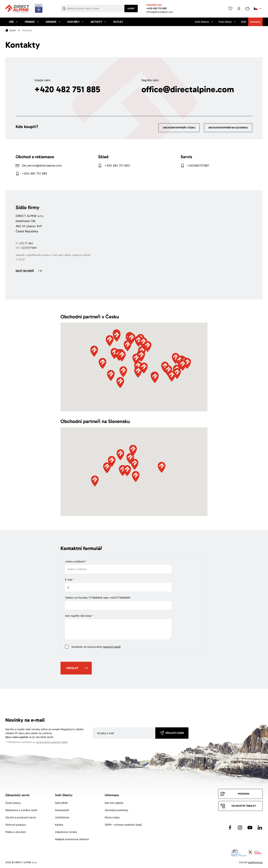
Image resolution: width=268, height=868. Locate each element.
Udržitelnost (62, 817)
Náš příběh (61, 803)
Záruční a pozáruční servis (21, 817)
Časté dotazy (13, 803)
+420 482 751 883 (117, 165)
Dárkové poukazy (16, 825)
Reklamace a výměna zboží (21, 810)
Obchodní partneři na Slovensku (228, 128)
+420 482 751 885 (156, 8)
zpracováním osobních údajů (52, 742)
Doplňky (75, 22)
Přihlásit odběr (175, 733)
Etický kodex (112, 817)
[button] (136, 359)
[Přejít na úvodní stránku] (24, 9)
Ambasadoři (62, 810)
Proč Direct (227, 22)
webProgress (255, 862)
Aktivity (98, 22)
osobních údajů (112, 647)
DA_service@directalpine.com (42, 165)
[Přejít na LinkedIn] (260, 828)
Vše (13, 22)
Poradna (244, 794)
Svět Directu (204, 22)
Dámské (53, 22)
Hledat (131, 9)
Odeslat (72, 668)
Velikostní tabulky (244, 806)
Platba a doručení (16, 832)
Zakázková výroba (66, 832)
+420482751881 (198, 165)
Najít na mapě (25, 271)
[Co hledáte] (96, 9)
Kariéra (59, 825)
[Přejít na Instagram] (240, 828)
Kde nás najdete (114, 803)
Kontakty (255, 22)
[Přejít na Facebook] (230, 828)
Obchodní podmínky (117, 810)
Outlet (118, 22)
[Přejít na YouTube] (250, 828)
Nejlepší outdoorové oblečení (72, 839)
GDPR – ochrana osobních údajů (123, 825)
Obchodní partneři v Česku (179, 128)
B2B (244, 22)
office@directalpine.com (160, 12)
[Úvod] (13, 30)
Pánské (32, 22)
